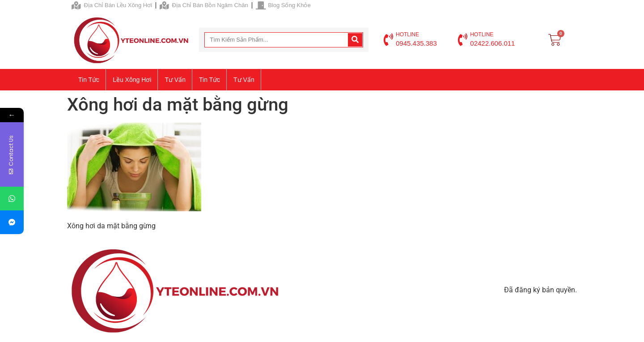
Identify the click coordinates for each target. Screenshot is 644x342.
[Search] (355, 40)
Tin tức (89, 80)
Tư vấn (175, 80)
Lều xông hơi (132, 80)
